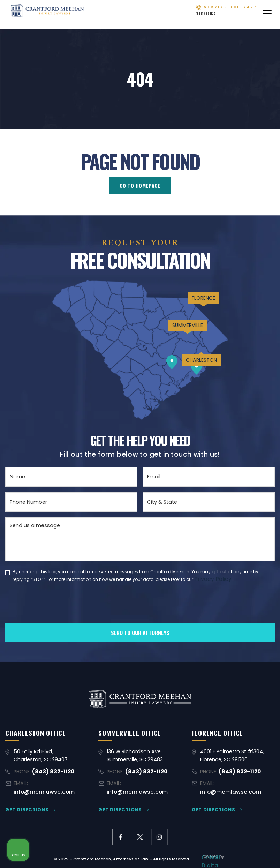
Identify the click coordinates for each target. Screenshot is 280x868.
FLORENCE (194, 308)
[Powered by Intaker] (221, 853)
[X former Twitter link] (140, 829)
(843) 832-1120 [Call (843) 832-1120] (225, 17)
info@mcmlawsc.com (57, 785)
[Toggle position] (242, 645)
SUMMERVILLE (173, 344)
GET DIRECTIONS (25, 802)
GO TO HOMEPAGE (140, 186)
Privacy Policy (211, 578)
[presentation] (58, 614)
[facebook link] (120, 829)
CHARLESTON (193, 386)
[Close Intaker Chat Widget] (257, 645)
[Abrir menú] (267, 14)
